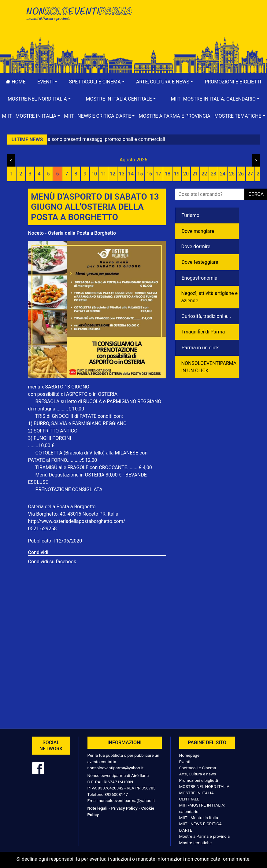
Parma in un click (200, 348)
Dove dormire (196, 246)
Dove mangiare (198, 231)
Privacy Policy (124, 808)
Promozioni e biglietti (199, 780)
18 (168, 174)
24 (223, 174)
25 (232, 174)
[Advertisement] (189, 25)
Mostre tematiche (196, 843)
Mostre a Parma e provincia (174, 116)
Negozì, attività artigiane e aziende (210, 297)
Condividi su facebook (52, 562)
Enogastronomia (200, 278)
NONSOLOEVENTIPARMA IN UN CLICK (209, 367)
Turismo (191, 215)
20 (186, 174)
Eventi (185, 762)
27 (250, 174)
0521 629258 (43, 529)
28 (259, 174)
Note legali (98, 808)
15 (140, 174)
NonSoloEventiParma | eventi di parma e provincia (79, 18)
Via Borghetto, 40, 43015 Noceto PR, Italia (73, 514)
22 (204, 174)
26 (241, 174)
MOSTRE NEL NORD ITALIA (204, 786)
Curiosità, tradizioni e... (206, 316)
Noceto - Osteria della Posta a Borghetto (72, 233)
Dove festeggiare (200, 262)
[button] (47, 82)
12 (113, 174)
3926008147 (116, 794)
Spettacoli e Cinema (198, 768)
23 (213, 174)
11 (103, 174)
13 (122, 174)
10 (94, 174)
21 (195, 174)
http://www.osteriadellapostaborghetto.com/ (77, 521)
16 (149, 174)
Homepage (189, 755)
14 (131, 174)
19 (177, 174)
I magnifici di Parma (203, 332)
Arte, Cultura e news (198, 774)
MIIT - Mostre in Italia (199, 818)
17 (158, 174)
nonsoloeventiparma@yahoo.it (116, 768)
